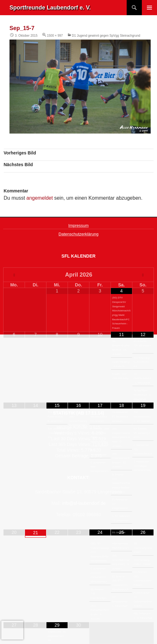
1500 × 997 (55, 36)
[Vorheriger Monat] (14, 275)
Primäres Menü (149, 8)
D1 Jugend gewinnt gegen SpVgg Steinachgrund (106, 36)
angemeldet (40, 198)
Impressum (78, 225)
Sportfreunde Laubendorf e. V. (50, 8)
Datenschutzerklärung (78, 234)
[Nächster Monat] (143, 275)
